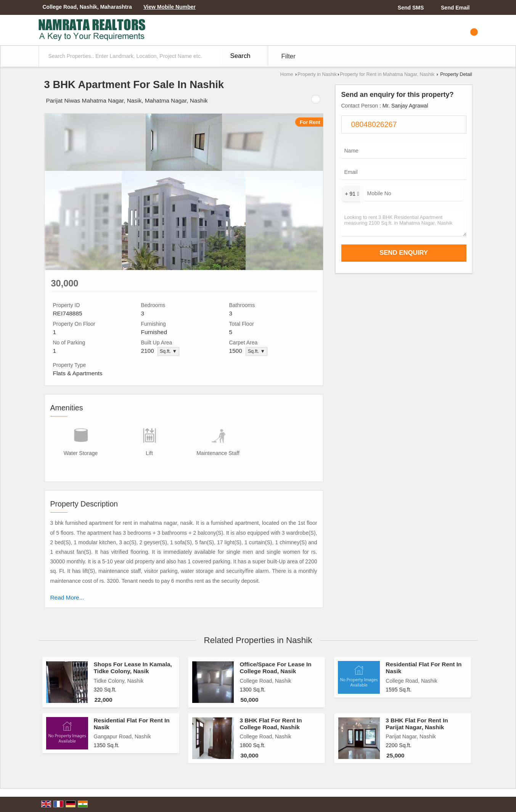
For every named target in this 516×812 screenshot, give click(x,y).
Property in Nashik (317, 74)
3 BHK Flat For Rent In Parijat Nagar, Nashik (417, 724)
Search (240, 56)
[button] (170, 7)
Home (287, 74)
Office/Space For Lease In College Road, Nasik (275, 668)
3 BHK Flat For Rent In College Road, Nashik (271, 724)
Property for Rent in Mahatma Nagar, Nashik (387, 74)
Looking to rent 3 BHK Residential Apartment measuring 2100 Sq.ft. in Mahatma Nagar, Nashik (404, 223)
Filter (289, 56)
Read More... (67, 597)
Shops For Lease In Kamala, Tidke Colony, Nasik (133, 668)
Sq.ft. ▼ (168, 351)
